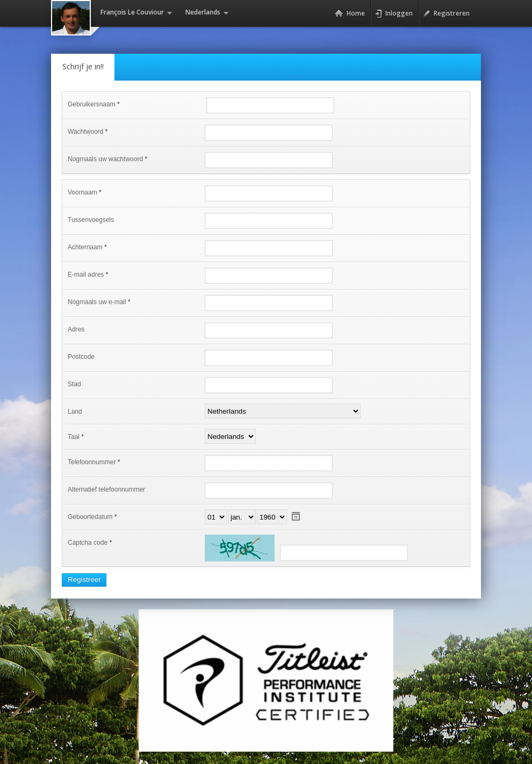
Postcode (81, 357)
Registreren (446, 13)
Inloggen (394, 13)
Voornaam (82, 192)
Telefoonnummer (92, 462)
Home (350, 13)
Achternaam (85, 247)
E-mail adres (86, 275)
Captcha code (88, 543)
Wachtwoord (85, 132)
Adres (76, 329)
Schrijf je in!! (83, 66)
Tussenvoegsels (91, 220)
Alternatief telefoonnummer (106, 489)
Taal (74, 437)
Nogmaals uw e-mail (97, 302)
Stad (74, 384)
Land (75, 412)
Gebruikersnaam (92, 104)
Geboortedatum (90, 517)
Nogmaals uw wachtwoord (105, 159)
